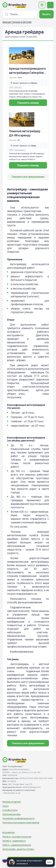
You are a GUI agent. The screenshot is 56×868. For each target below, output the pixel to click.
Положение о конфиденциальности (18, 818)
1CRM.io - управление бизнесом (17, 845)
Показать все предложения (28, 177)
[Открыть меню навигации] (50, 5)
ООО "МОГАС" (16, 87)
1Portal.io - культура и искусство (17, 837)
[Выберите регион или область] (42, 5)
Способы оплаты (10, 810)
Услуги (5, 806)
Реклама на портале (11, 802)
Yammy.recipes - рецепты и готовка (18, 849)
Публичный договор (11, 814)
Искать (46, 14)
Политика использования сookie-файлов (21, 822)
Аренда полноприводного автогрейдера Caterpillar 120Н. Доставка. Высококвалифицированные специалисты (28, 71)
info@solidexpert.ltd (31, 787)
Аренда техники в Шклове (17, 22)
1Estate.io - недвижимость (14, 841)
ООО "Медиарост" (18, 150)
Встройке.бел (9, 832)
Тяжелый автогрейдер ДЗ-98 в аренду (25, 133)
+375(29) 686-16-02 (11, 793)
